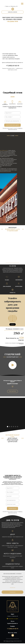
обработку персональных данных (15, 129)
